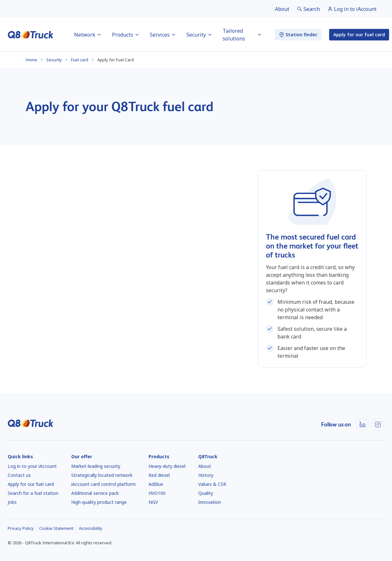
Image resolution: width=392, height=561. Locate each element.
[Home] (31, 35)
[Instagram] (378, 425)
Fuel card (80, 60)
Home (31, 60)
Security (54, 60)
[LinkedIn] (362, 425)
